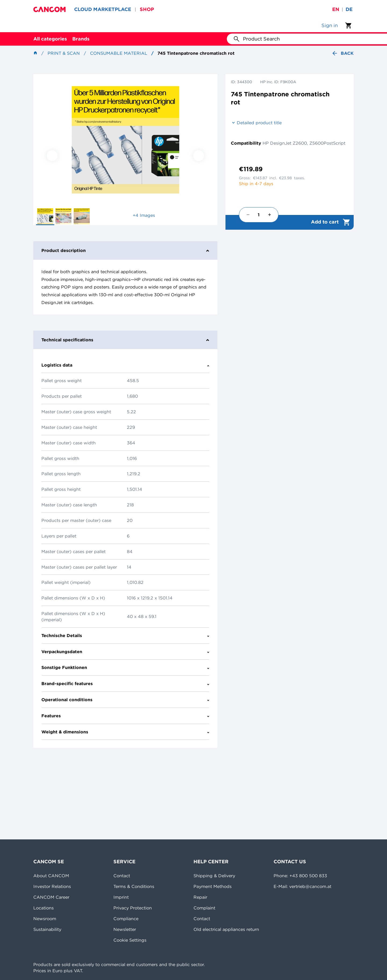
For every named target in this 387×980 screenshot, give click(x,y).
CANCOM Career (51, 897)
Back (343, 53)
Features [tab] (125, 716)
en (336, 9)
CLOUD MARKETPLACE (103, 9)
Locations (44, 908)
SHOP (147, 9)
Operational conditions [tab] (125, 700)
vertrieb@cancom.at (310, 886)
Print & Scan (64, 53)
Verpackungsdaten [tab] (125, 652)
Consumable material (119, 53)
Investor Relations (52, 886)
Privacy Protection (133, 908)
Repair (200, 897)
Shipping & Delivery (214, 876)
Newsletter (125, 929)
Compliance (126, 919)
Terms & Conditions (134, 886)
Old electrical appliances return (226, 929)
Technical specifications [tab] (125, 340)
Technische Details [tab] (125, 635)
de (349, 9)
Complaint (204, 908)
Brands (81, 39)
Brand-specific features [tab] (125, 683)
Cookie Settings (130, 940)
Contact (122, 876)
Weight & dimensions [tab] (125, 732)
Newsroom (45, 919)
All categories (50, 39)
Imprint (121, 897)
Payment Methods (213, 886)
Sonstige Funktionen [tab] (125, 667)
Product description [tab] (125, 250)
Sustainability (47, 929)
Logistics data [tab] (125, 365)
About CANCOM (51, 876)
